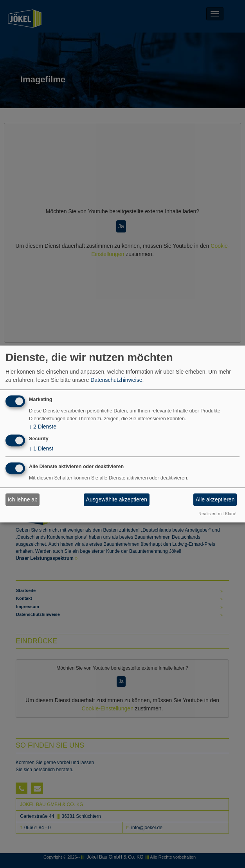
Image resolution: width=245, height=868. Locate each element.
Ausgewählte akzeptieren (117, 499)
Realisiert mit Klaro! (217, 514)
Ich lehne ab (23, 499)
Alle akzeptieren (215, 499)
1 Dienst (41, 449)
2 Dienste (43, 427)
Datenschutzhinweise (116, 380)
